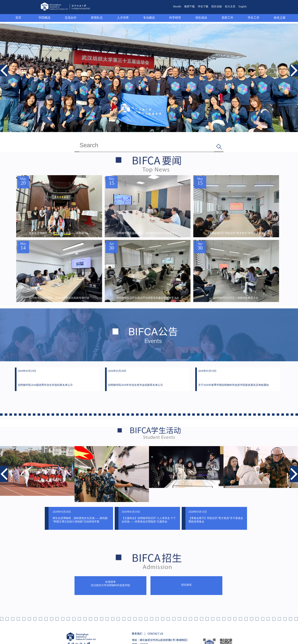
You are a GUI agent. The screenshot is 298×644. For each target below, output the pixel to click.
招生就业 (201, 18)
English (243, 7)
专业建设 (149, 18)
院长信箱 (217, 7)
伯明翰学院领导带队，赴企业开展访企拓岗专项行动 (59, 298)
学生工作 (254, 18)
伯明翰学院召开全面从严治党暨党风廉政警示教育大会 (148, 298)
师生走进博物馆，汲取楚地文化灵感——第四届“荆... (59, 233)
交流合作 (71, 18)
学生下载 (203, 7)
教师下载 (190, 7)
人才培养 (123, 18)
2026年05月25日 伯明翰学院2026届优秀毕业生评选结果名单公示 (45, 378)
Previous (4, 66)
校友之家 (280, 18)
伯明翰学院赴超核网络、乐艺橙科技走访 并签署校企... (148, 233)
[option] (37, 471)
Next (293, 66)
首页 (18, 18)
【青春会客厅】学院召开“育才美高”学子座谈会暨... (236, 233)
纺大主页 (230, 7)
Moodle (177, 7)
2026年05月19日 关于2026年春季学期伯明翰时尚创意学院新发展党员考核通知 (233, 378)
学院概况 (44, 18)
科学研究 (175, 18)
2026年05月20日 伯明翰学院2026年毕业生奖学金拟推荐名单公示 (135, 378)
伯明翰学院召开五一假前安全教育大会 (236, 298)
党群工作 (227, 18)
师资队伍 (97, 18)
